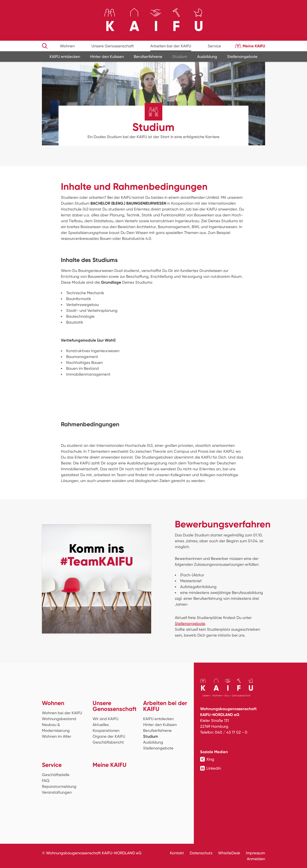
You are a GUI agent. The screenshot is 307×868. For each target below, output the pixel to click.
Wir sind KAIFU (105, 719)
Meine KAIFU (254, 46)
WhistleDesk (229, 853)
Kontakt (177, 853)
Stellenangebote (242, 57)
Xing (207, 759)
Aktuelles (101, 725)
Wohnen (67, 46)
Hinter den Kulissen (107, 57)
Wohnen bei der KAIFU (62, 713)
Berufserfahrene (148, 57)
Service (214, 46)
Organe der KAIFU (109, 736)
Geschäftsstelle (56, 775)
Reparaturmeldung (59, 786)
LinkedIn (211, 768)
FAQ (46, 781)
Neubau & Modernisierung (56, 728)
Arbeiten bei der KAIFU (171, 46)
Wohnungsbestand (59, 719)
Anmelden (256, 859)
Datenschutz (201, 853)
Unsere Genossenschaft (113, 46)
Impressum (256, 853)
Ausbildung (207, 57)
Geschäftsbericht (108, 742)
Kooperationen (106, 730)
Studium (180, 57)
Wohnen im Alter (57, 736)
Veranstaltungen (57, 792)
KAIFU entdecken (65, 57)
